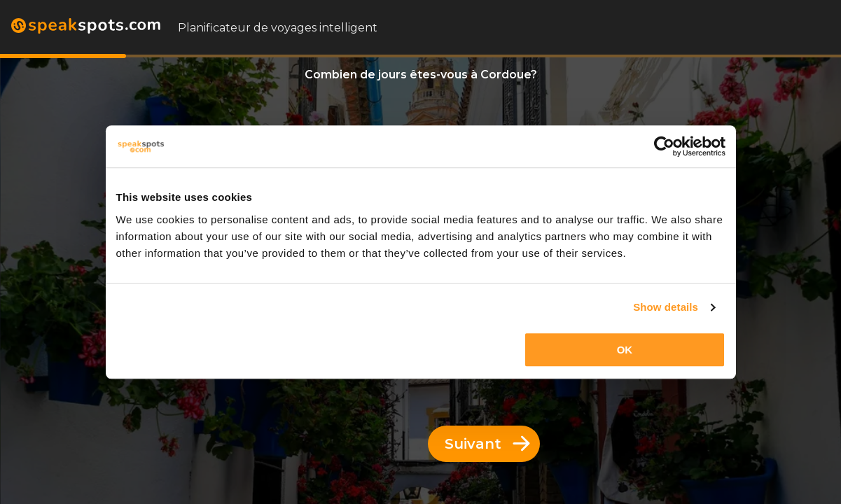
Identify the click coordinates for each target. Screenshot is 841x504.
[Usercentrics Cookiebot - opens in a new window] (664, 146)
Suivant (487, 444)
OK (625, 350)
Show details (666, 307)
